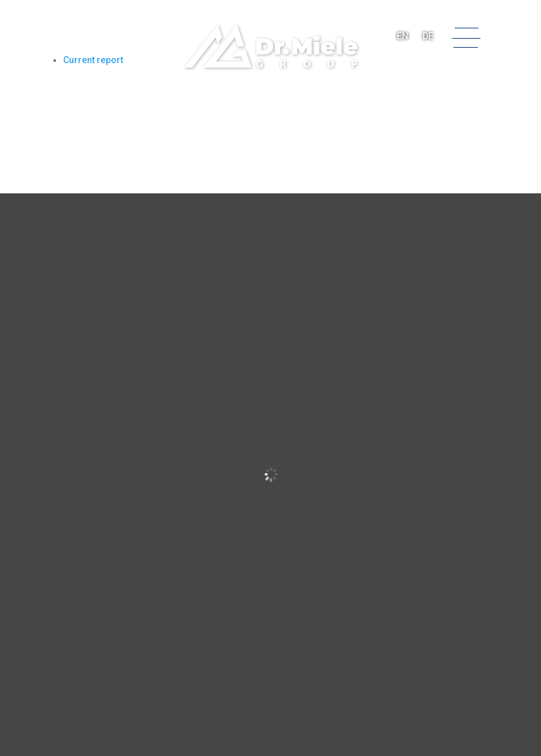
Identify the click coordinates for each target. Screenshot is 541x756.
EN (403, 36)
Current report (93, 60)
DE (428, 36)
